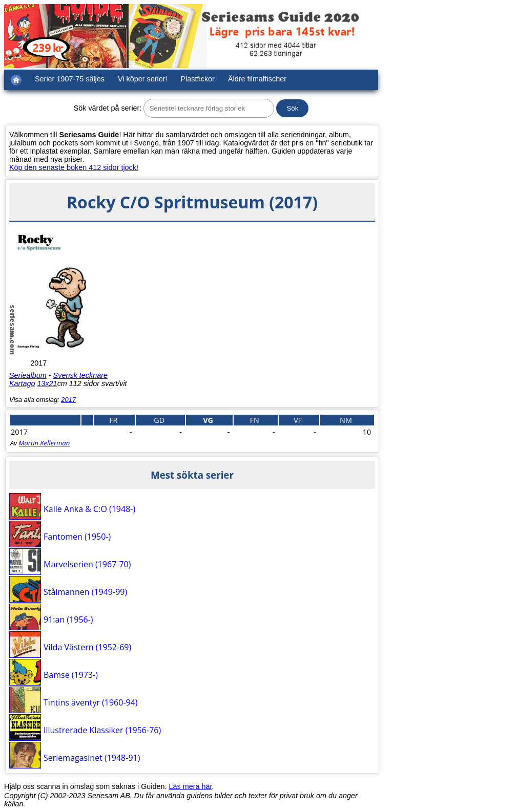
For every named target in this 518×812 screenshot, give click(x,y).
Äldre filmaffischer (257, 79)
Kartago (22, 383)
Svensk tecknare (80, 375)
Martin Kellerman (45, 443)
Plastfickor (198, 79)
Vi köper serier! (143, 79)
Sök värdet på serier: (108, 108)
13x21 (47, 383)
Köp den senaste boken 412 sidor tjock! (74, 167)
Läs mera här (191, 786)
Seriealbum (28, 375)
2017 (68, 400)
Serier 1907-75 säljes (70, 79)
